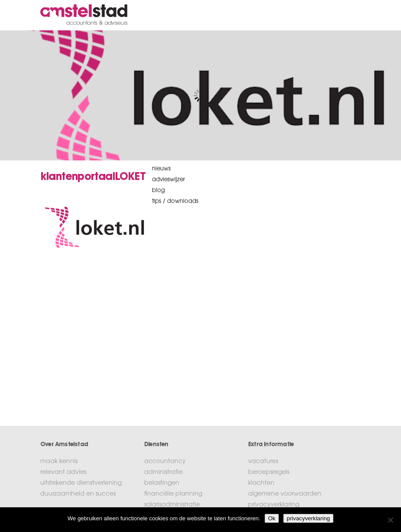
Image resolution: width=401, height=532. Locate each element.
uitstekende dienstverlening (81, 483)
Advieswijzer (168, 180)
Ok (272, 518)
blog (158, 191)
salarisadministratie (172, 505)
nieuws (161, 169)
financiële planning (173, 494)
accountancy (165, 462)
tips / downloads (175, 201)
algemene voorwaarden (285, 494)
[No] (390, 520)
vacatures (263, 462)
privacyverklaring (274, 505)
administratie (163, 473)
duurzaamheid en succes (78, 494)
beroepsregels (269, 473)
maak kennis (59, 462)
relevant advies (63, 473)
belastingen (162, 483)
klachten (261, 483)
